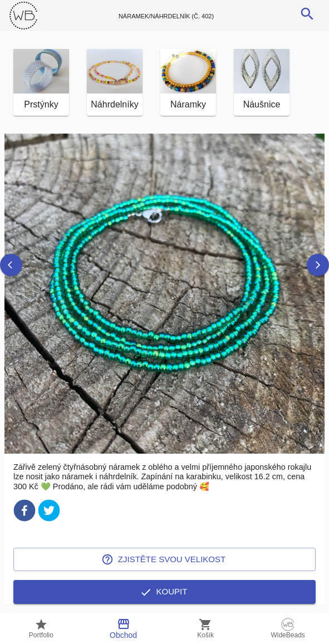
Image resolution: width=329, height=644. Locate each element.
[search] (307, 14)
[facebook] (24, 512)
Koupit (164, 592)
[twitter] (49, 512)
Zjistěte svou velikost (164, 559)
